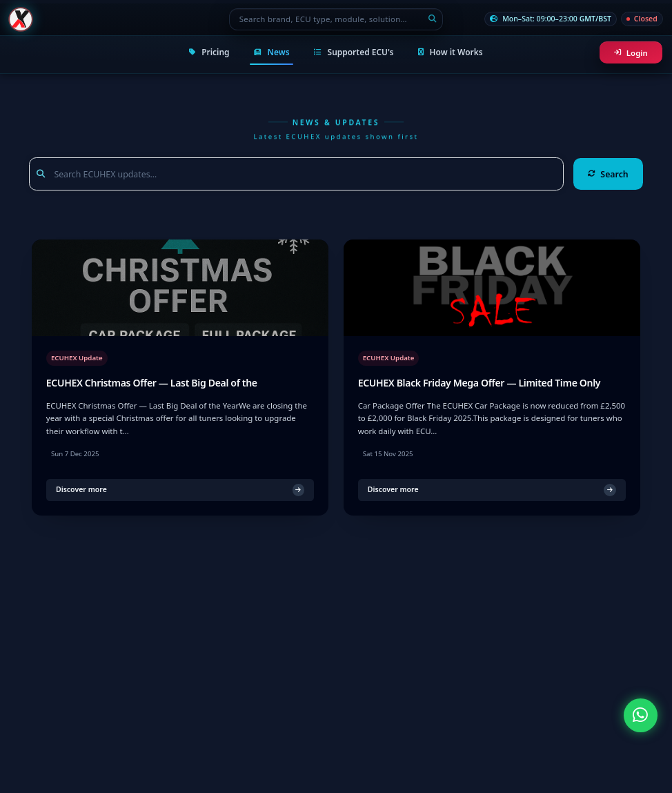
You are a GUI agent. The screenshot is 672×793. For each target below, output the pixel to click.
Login (631, 53)
